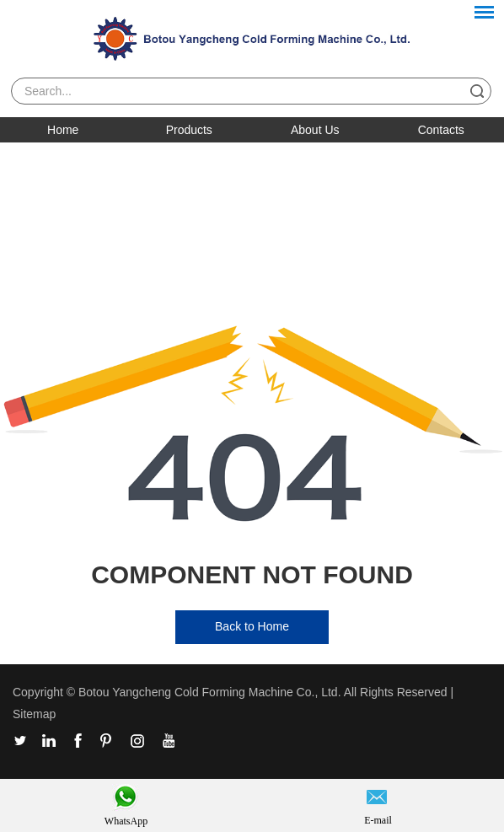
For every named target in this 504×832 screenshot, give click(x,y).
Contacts (441, 130)
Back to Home (252, 626)
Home (63, 130)
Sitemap (34, 714)
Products (189, 130)
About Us (315, 130)
